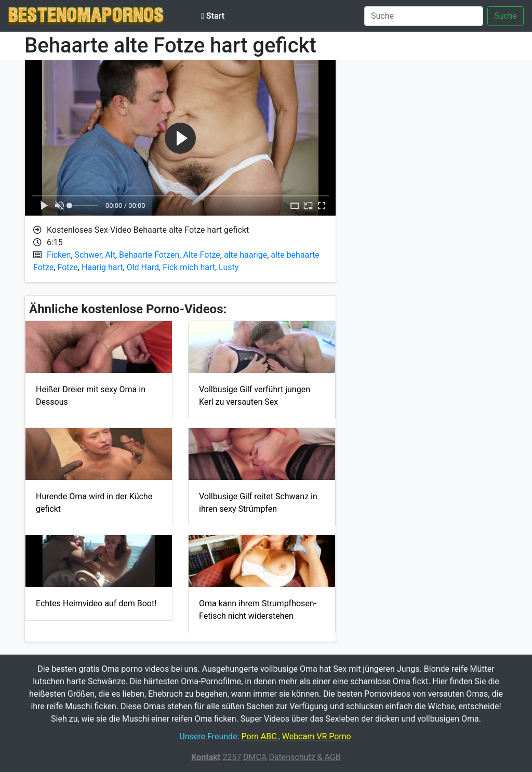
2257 (232, 757)
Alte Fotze (201, 255)
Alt (110, 255)
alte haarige (245, 255)
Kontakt (206, 757)
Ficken (59, 255)
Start (213, 16)
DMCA (255, 757)
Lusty (229, 267)
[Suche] (424, 16)
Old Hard (143, 267)
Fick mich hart (189, 267)
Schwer (88, 255)
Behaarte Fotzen (149, 255)
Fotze (67, 267)
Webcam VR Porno (317, 736)
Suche (506, 16)
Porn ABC (259, 736)
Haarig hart (102, 267)
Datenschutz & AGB (304, 757)
